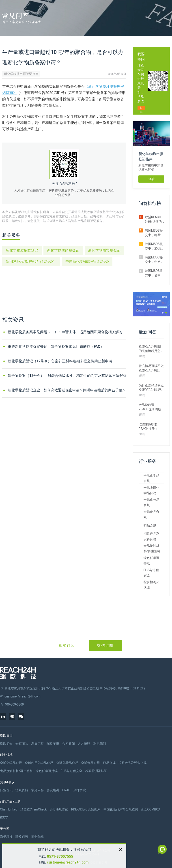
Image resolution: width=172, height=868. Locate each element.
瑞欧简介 (6, 744)
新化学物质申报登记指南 (21, 74)
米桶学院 (80, 790)
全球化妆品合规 (151, 502)
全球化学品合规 (151, 478)
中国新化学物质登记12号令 (87, 261)
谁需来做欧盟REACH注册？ (148, 427)
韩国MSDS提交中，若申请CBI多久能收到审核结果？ (154, 273)
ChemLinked (9, 809)
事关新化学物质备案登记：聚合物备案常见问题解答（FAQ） (56, 347)
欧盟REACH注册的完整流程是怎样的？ (151, 349)
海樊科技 (6, 837)
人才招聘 (84, 744)
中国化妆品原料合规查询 (121, 809)
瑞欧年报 (53, 744)
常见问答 (18, 22)
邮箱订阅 (67, 645)
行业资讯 (6, 790)
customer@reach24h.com (68, 862)
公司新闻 (69, 744)
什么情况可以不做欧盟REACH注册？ (151, 368)
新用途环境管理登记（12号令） (31, 261)
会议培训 (53, 790)
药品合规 (150, 525)
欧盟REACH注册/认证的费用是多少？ (154, 220)
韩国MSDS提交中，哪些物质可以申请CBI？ (154, 233)
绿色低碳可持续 (151, 561)
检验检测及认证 (151, 585)
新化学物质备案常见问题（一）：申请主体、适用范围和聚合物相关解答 (65, 332)
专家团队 (22, 744)
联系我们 (100, 744)
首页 (5, 22)
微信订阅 (105, 645)
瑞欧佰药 (22, 837)
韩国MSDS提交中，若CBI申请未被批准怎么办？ (154, 246)
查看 (151, 179)
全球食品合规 (151, 514)
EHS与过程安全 (151, 573)
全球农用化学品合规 (151, 490)
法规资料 (22, 790)
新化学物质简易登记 (63, 250)
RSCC (4, 817)
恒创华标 (37, 837)
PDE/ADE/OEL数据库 (86, 809)
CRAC (66, 790)
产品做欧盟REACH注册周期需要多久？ (150, 407)
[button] (163, 313)
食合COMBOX (150, 809)
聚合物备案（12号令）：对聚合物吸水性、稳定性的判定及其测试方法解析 (67, 376)
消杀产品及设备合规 (151, 536)
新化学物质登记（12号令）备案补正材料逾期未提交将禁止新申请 (60, 361)
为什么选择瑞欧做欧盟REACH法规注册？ (151, 388)
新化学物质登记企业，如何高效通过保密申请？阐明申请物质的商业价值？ (67, 390)
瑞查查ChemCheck (33, 809)
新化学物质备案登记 (22, 250)
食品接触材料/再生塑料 (152, 548)
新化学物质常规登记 (104, 250)
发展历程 (37, 744)
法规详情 (34, 22)
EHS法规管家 (59, 809)
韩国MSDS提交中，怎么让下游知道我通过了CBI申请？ (154, 260)
